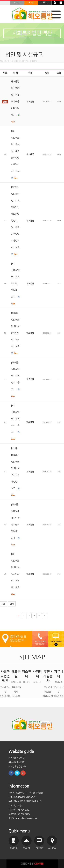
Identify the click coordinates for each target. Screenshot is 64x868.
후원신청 (48, 692)
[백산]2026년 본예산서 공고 (15, 422)
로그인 (31, 2)
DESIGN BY (32, 864)
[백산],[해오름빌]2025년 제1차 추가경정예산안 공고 (15, 472)
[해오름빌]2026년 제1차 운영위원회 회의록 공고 (15, 333)
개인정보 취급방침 (16, 758)
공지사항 (59, 682)
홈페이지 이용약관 (16, 762)
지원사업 (37, 682)
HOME (17, 2)
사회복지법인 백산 (5, 676)
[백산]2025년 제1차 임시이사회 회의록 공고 (15, 574)
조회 (59, 73)
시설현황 (16, 696)
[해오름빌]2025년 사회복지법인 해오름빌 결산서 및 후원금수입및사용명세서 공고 (15, 221)
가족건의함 (59, 696)
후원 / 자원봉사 (48, 676)
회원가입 (45, 2)
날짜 (47, 73)
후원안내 (48, 687)
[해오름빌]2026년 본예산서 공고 (15, 379)
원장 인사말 (16, 682)
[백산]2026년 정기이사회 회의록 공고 (15, 284)
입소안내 (27, 682)
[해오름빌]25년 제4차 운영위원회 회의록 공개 (15, 525)
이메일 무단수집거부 (17, 767)
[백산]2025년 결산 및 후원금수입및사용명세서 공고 (15, 155)
